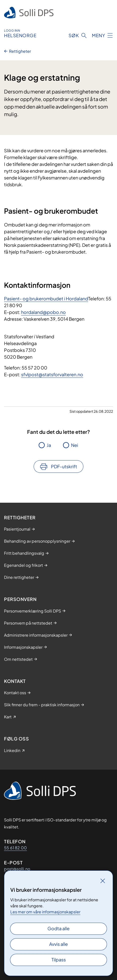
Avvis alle (59, 944)
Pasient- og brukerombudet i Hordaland (46, 298)
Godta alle (59, 928)
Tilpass (59, 960)
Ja (49, 445)
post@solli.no (17, 869)
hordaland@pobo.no (43, 312)
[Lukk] (103, 881)
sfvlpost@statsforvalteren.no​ (52, 374)
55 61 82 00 (15, 848)
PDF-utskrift (64, 466)
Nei (75, 445)
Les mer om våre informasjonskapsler (45, 912)
